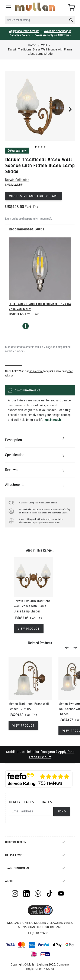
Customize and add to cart (33, 196)
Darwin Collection (17, 180)
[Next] (77, 647)
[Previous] (68, 647)
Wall (44, 45)
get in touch (53, 420)
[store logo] (35, 7)
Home (32, 45)
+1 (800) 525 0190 (40, 933)
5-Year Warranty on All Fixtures (53, 35)
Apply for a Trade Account (24, 31)
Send (62, 811)
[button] (36, 147)
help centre (36, 371)
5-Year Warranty (17, 151)
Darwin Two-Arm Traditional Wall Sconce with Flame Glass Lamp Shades (33, 606)
